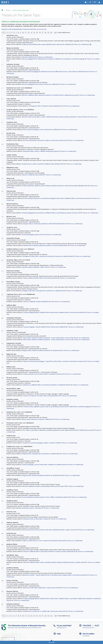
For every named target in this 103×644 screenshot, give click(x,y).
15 (37, 33)
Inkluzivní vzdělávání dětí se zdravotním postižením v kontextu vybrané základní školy (49, 551)
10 (23, 33)
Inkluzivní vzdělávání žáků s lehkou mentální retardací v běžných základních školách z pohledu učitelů (54, 562)
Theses (8, 10)
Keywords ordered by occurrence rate (35, 29)
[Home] (86, 2)
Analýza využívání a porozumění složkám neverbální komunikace (43, 374)
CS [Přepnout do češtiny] (95, 2)
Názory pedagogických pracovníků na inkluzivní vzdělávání (40, 84)
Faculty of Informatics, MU (34, 628)
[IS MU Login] (99, 2)
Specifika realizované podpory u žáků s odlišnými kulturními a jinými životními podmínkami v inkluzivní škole (54, 117)
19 (48, 33)
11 (26, 33)
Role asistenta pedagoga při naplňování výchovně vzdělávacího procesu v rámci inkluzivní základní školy (55, 72)
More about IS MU (13, 628)
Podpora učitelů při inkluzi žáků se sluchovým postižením (40, 278)
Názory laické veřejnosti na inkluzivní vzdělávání (37, 419)
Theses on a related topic (82, 44)
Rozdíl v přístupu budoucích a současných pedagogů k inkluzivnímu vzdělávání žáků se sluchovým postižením (56, 198)
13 (31, 33)
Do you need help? (64, 626)
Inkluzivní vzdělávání (28, 57)
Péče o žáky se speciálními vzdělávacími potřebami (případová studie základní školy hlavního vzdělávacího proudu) (57, 430)
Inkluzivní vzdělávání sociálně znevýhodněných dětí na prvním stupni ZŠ (44, 486)
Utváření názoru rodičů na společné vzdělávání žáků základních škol (43, 164)
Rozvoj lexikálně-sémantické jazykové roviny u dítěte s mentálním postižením (45, 497)
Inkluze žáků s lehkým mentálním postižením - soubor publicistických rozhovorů (47, 338)
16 (40, 33)
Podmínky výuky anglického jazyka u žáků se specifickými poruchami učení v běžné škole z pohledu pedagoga (57, 407)
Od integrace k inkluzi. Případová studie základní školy (45, 106)
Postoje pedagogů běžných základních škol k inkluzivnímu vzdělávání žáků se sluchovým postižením (53, 312)
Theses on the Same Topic (21, 10)
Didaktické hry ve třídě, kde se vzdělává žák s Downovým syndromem (44, 611)
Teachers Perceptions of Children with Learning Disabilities (41, 396)
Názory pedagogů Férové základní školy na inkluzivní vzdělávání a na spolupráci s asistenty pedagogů (53, 59)
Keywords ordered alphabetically (12, 29)
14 (34, 33)
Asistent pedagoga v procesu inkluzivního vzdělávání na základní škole (44, 465)
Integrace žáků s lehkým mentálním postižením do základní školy (42, 350)
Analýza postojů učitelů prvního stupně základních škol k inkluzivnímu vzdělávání (47, 44)
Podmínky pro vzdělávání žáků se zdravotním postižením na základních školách (46, 385)
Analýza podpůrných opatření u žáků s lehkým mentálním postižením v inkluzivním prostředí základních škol (55, 186)
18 (45, 33)
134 (55, 33)
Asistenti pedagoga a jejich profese (33, 235)
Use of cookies (88, 634)
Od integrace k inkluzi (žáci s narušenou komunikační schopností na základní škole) (47, 256)
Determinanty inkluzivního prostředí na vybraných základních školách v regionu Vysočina (49, 530)
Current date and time (88, 628)
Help (59, 634)
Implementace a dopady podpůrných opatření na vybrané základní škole (45, 245)
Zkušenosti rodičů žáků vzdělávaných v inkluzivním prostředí (41, 588)
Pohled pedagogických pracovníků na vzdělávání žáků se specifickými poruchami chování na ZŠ (51, 213)
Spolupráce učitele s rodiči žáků (32, 508)
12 (29, 33)
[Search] (90, 2)
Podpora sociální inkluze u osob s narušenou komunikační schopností (43, 541)
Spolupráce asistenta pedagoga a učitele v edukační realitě (41, 443)
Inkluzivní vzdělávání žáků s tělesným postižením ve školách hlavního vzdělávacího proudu (49, 95)
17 (43, 33)
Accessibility (86, 636)
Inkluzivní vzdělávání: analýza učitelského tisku (37, 302)
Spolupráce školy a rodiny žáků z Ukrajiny (36, 519)
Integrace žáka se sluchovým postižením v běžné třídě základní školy (44, 224)
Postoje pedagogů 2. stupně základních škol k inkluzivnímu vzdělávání (44, 327)
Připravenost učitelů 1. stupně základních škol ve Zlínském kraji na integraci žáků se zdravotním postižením (54, 575)
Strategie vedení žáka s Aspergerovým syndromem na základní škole (43, 291)
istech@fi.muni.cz (62, 628)
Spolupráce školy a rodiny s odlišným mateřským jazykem (41, 151)
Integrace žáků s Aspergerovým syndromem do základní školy (41, 454)
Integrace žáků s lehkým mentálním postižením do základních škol (42, 475)
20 (51, 33)
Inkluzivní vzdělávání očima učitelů (32, 175)
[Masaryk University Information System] (5, 2)
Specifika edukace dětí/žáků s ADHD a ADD (35, 267)
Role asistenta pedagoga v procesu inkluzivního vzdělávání (41, 129)
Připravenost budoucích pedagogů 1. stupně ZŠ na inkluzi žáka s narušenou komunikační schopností (54, 361)
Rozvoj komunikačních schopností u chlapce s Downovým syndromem (44, 140)
